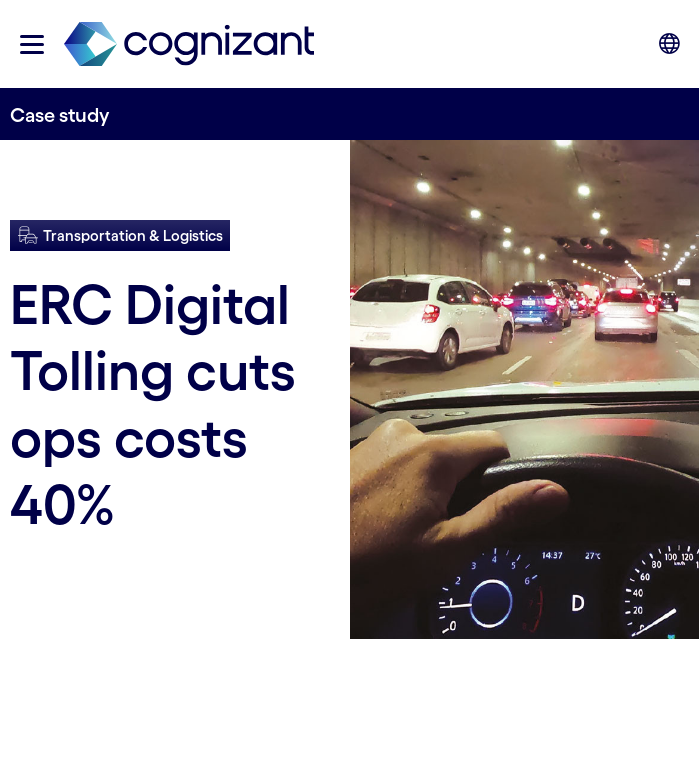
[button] (32, 44)
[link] (189, 44)
